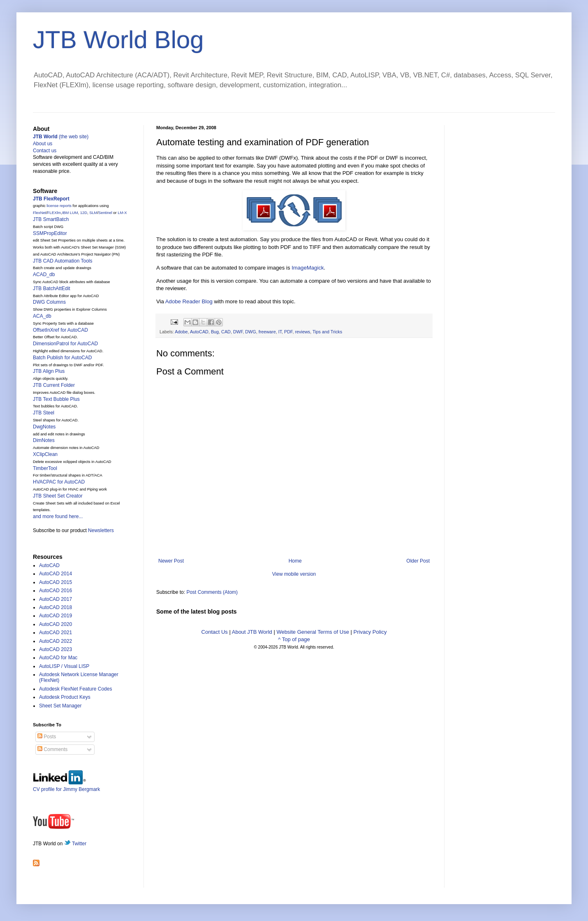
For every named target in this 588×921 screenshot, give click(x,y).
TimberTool (45, 468)
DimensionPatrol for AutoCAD (65, 344)
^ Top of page (294, 639)
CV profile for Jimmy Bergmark (66, 786)
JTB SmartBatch (51, 219)
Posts (47, 737)
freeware (267, 332)
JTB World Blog (118, 40)
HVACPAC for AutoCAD (59, 482)
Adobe (181, 332)
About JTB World (252, 632)
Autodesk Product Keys (65, 697)
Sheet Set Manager (60, 706)
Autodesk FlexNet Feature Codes (75, 689)
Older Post (418, 561)
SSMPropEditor (50, 233)
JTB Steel (44, 413)
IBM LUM (70, 213)
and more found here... (58, 516)
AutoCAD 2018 (56, 607)
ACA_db (42, 316)
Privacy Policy (370, 632)
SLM (93, 213)
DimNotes (44, 440)
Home (295, 561)
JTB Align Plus (49, 371)
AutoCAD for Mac (58, 658)
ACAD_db (44, 274)
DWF (238, 332)
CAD (226, 332)
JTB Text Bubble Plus (56, 399)
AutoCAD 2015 (56, 582)
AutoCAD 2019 (56, 616)
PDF (288, 332)
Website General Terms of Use (313, 632)
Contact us (45, 151)
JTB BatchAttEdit (52, 288)
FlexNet (39, 213)
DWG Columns (49, 302)
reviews (303, 332)
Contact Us (215, 632)
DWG (250, 332)
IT (280, 332)
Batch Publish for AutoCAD (62, 358)
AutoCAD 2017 (56, 599)
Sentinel (105, 213)
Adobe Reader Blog (189, 301)
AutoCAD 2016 (56, 591)
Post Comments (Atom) (212, 592)
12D (84, 213)
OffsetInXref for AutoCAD (60, 330)
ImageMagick (308, 268)
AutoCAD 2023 (56, 649)
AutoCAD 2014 (56, 574)
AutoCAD (199, 332)
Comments (52, 749)
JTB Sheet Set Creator (58, 496)
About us (43, 144)
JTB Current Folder (54, 385)
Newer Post (171, 561)
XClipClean (45, 454)
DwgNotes (44, 427)
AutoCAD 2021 (56, 633)
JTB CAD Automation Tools (63, 261)
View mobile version (294, 574)
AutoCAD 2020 (56, 624)
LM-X (122, 213)
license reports (59, 206)
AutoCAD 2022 (56, 641)
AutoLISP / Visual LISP (64, 666)
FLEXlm (54, 213)
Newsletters (101, 530)
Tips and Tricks (327, 332)
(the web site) (61, 137)
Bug (215, 332)
